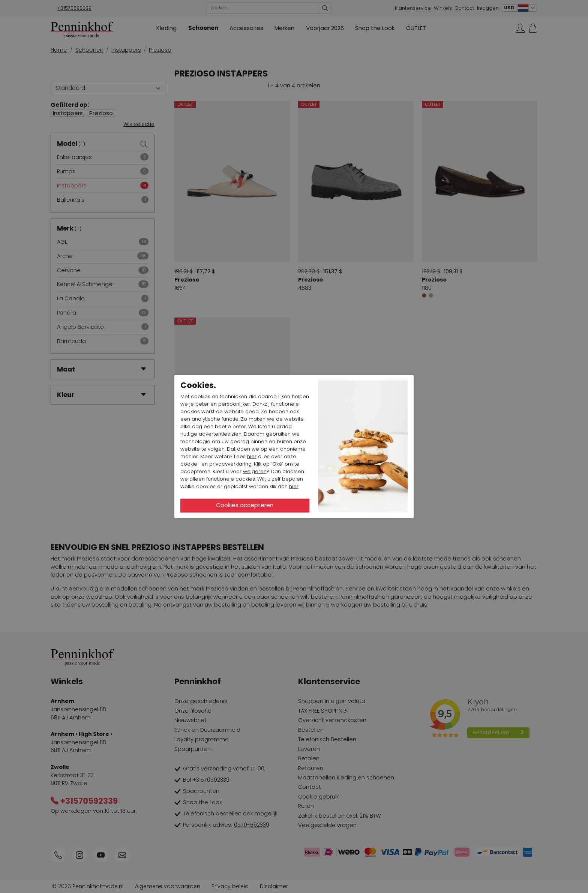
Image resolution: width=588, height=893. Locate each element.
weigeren (255, 471)
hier (252, 456)
